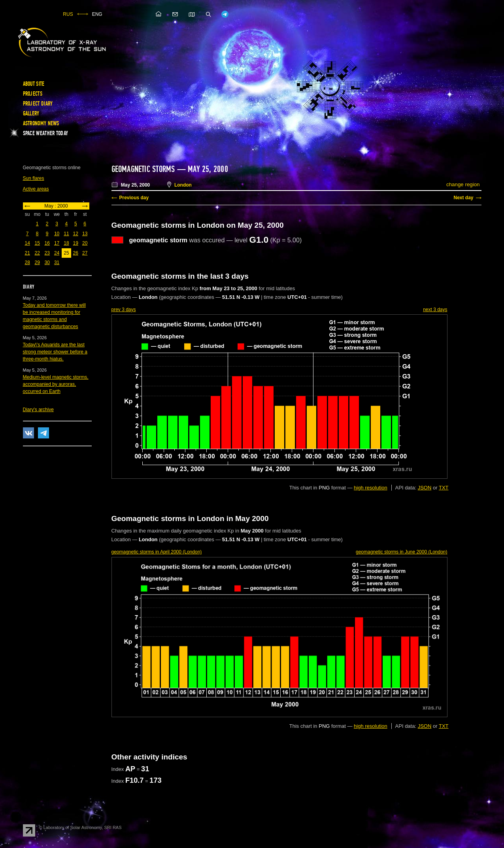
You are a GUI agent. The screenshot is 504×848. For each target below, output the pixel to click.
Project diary (38, 104)
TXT (444, 488)
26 (76, 253)
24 (57, 253)
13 (85, 234)
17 (57, 243)
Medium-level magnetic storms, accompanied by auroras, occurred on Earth (56, 384)
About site (34, 84)
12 (76, 234)
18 (66, 243)
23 (47, 253)
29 (37, 263)
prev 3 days (124, 310)
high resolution (371, 488)
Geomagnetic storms (144, 169)
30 (47, 263)
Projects (33, 94)
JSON (425, 488)
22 (37, 253)
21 (27, 253)
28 (27, 263)
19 (76, 243)
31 (57, 263)
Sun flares (34, 178)
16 (47, 243)
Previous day (134, 198)
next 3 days (435, 310)
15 (37, 243)
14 (27, 243)
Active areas (36, 189)
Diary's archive (38, 410)
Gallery (31, 113)
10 (57, 234)
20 (85, 243)
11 (66, 234)
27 (85, 253)
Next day (463, 198)
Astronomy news (41, 123)
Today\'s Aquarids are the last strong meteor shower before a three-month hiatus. (55, 352)
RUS (68, 14)
